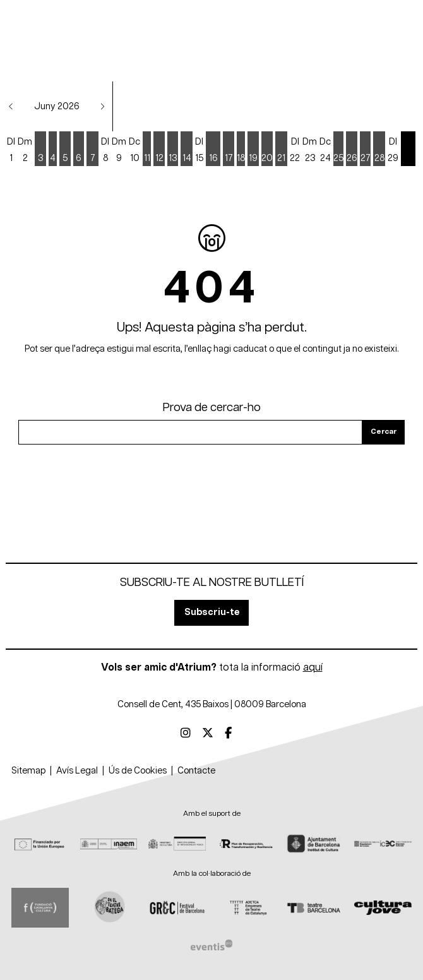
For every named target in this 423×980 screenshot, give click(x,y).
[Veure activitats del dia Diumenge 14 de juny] (187, 150)
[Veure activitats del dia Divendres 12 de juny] (159, 150)
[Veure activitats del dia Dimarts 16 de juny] (213, 150)
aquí (313, 667)
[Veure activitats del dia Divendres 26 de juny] (352, 150)
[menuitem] (186, 734)
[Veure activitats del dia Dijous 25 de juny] (338, 150)
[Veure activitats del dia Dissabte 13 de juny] (173, 150)
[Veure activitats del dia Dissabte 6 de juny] (79, 150)
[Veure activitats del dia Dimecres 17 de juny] (229, 150)
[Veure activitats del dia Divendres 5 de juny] (65, 150)
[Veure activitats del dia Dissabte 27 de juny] (365, 150)
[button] (11, 106)
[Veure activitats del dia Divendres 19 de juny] (253, 150)
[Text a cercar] (190, 432)
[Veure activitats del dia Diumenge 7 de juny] (92, 150)
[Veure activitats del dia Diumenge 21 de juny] (281, 150)
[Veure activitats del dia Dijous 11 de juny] (147, 150)
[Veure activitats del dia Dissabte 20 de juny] (267, 150)
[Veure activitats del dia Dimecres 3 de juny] (40, 150)
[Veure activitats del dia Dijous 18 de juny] (241, 150)
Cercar (384, 432)
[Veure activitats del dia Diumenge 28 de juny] (379, 150)
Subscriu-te (212, 612)
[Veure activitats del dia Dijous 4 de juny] (53, 150)
